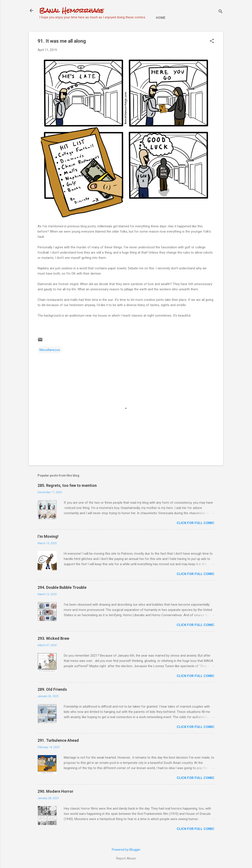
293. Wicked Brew (53, 638)
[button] (212, 41)
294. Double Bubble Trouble (62, 587)
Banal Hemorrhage (72, 11)
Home (161, 18)
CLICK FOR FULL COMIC (196, 523)
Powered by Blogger (126, 850)
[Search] (221, 12)
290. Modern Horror (55, 791)
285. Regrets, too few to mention (67, 485)
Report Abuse (126, 858)
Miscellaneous (50, 350)
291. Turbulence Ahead (58, 740)
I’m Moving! (48, 536)
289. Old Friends (52, 689)
